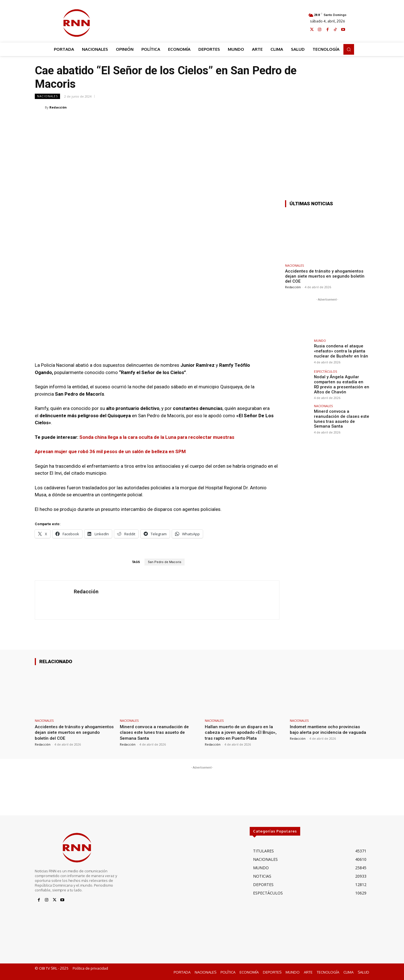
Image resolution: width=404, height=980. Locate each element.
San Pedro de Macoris (165, 562)
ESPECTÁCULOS (325, 371)
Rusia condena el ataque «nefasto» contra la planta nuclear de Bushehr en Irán (339, 351)
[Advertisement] (202, 22)
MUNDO (320, 341)
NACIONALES (47, 96)
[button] (349, 49)
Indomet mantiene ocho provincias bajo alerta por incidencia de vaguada (327, 732)
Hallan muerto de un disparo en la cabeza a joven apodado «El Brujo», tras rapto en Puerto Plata (242, 732)
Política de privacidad (90, 968)
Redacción (58, 107)
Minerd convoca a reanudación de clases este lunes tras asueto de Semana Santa (341, 418)
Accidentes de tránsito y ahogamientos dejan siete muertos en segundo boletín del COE (325, 276)
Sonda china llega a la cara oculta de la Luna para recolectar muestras (157, 437)
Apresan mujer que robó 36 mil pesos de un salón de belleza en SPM (110, 451)
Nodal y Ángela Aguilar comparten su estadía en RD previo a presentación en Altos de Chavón (340, 384)
